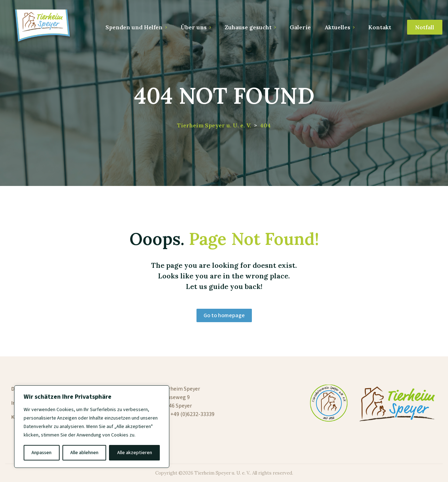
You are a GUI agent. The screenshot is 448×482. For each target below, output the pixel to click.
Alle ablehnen (84, 453)
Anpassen (41, 453)
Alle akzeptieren (135, 453)
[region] (92, 427)
